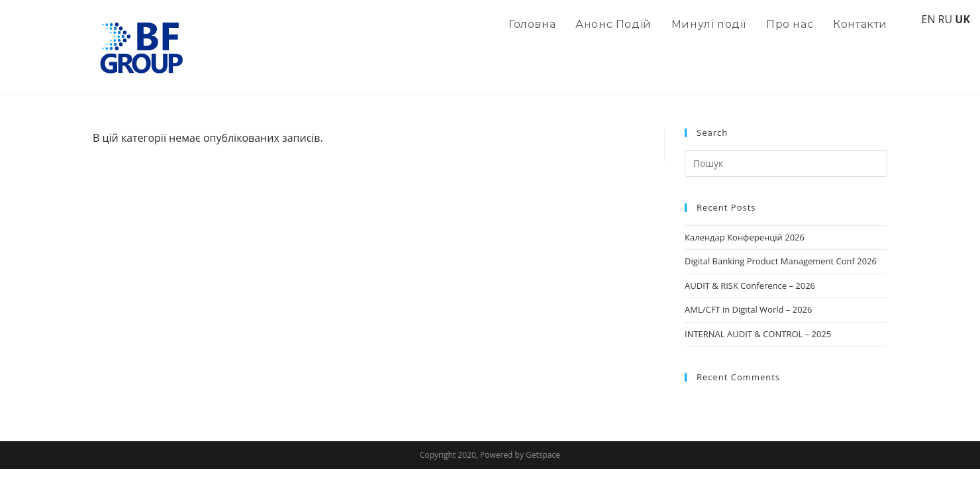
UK (962, 19)
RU (946, 19)
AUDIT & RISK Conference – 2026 (750, 286)
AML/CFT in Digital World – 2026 (748, 309)
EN (928, 19)
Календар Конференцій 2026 (745, 237)
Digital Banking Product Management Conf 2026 (781, 261)
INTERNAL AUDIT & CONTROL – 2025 (758, 334)
